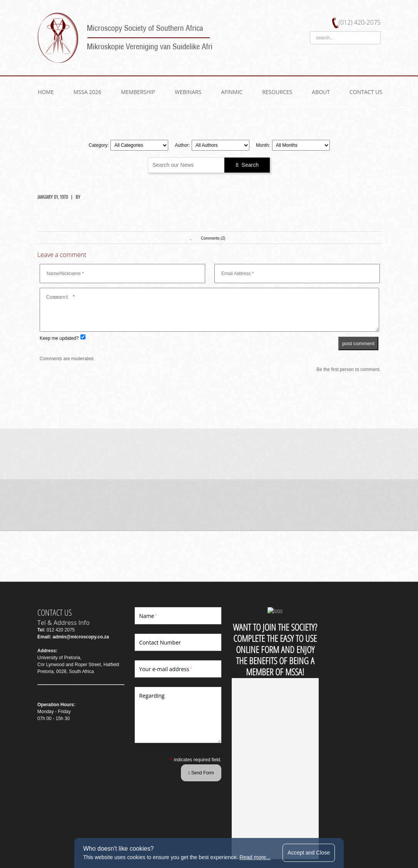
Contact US (366, 92)
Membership (138, 92)
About (321, 92)
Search (247, 165)
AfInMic (232, 92)
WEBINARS (188, 92)
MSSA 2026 (87, 92)
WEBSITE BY (51, 834)
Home (46, 92)
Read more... (255, 857)
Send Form (183, 772)
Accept (309, 853)
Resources (277, 92)
